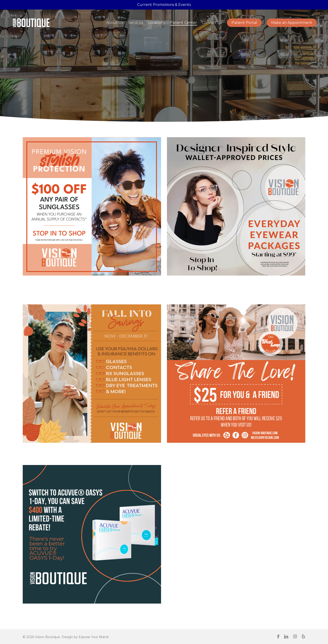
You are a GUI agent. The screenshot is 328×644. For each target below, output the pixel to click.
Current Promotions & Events (164, 5)
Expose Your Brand (93, 637)
